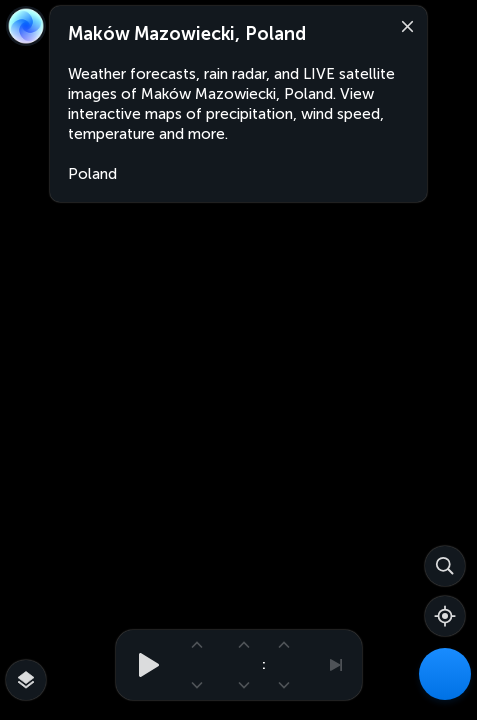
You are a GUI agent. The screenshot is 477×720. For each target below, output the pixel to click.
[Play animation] (143, 665)
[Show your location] (445, 616)
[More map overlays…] (26, 680)
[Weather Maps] (445, 674)
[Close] (403, 25)
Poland (92, 174)
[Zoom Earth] (26, 26)
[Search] (445, 566)
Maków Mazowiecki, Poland (187, 34)
